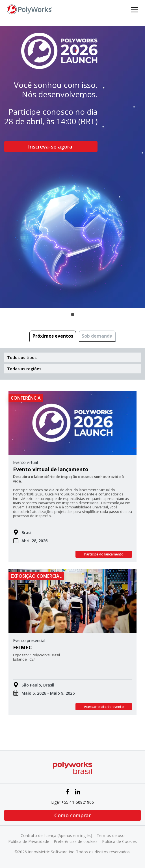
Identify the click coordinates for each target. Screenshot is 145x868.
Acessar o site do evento (104, 707)
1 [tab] (73, 315)
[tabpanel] (72, 167)
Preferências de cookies (76, 841)
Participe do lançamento (104, 554)
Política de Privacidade (29, 841)
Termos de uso (111, 835)
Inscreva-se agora (51, 147)
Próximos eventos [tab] (53, 336)
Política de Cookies (119, 841)
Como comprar (72, 815)
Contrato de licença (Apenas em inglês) (56, 835)
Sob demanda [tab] (97, 336)
